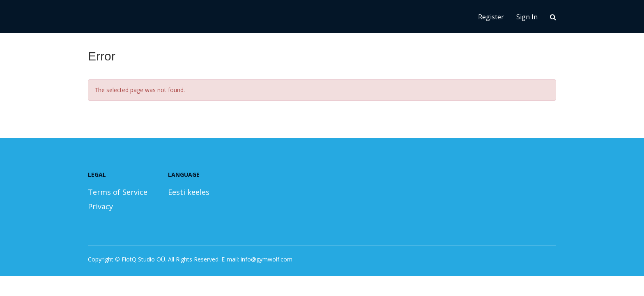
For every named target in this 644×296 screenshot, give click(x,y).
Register (491, 17)
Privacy (100, 206)
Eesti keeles (189, 192)
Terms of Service (118, 192)
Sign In (527, 17)
